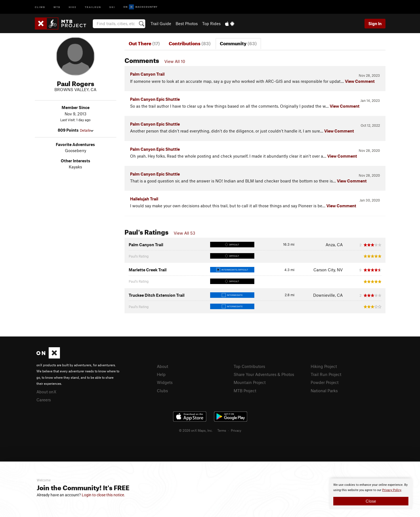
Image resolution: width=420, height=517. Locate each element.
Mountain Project (250, 382)
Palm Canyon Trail (147, 74)
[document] (371, 494)
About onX (46, 392)
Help (161, 374)
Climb (40, 7)
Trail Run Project (326, 374)
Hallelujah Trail (144, 199)
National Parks (324, 391)
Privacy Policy (392, 490)
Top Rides (211, 23)
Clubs (162, 391)
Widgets (165, 382)
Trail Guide (161, 23)
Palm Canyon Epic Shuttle (155, 99)
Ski (112, 7)
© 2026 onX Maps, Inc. (196, 430)
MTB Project (245, 391)
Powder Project (325, 382)
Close (371, 501)
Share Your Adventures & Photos (264, 374)
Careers (44, 400)
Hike (73, 7)
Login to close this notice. (103, 495)
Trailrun (93, 7)
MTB (57, 7)
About (163, 366)
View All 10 (175, 61)
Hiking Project (324, 366)
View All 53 (184, 233)
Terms (222, 430)
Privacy (236, 430)
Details (87, 130)
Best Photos (187, 23)
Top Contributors (249, 366)
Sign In (375, 23)
